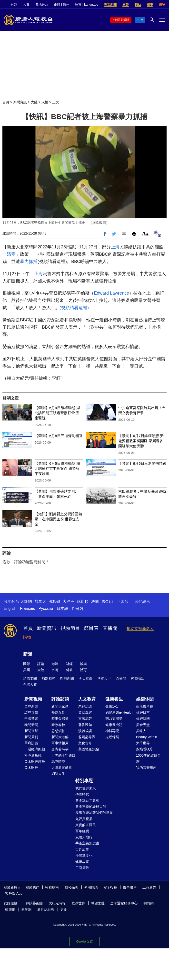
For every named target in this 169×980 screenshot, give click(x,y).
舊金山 (107, 601)
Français (27, 608)
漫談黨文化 (84, 856)
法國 (95, 601)
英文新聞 (110, 4)
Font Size (145, 233)
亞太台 (122, 601)
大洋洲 (69, 601)
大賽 (26, 4)
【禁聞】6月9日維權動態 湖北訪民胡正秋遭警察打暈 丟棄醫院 (57, 413)
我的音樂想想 (146, 768)
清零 (11, 254)
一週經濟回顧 (35, 749)
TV (141, 20)
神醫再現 (112, 731)
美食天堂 (143, 725)
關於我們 (32, 887)
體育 (83, 670)
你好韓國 (143, 718)
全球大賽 (30, 684)
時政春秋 (58, 725)
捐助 (138, 4)
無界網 (26, 910)
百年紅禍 (82, 831)
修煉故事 (82, 862)
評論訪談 (60, 699)
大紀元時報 (57, 903)
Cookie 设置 (84, 941)
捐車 (150, 4)
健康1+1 (112, 706)
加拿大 (40, 601)
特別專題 (84, 781)
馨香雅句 (85, 725)
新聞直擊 (31, 731)
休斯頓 (83, 601)
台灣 (55, 670)
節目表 (91, 628)
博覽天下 (104, 678)
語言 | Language (87, 4)
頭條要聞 (30, 678)
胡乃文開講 (114, 718)
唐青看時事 (60, 749)
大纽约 (26, 601)
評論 (41, 664)
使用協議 (91, 887)
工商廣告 (82, 868)
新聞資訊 (20, 102)
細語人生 (58, 774)
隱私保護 (71, 887)
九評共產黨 (84, 819)
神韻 (14, 4)
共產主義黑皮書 (87, 843)
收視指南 (52, 887)
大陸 (34, 102)
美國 (27, 670)
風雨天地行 (84, 837)
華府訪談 (31, 743)
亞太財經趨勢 (35, 761)
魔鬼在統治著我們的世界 (94, 813)
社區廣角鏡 (33, 755)
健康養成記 (114, 725)
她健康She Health (119, 712)
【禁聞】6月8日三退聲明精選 (59, 436)
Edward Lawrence (111, 293)
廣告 (126, 4)
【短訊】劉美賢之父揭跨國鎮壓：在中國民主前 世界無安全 (58, 519)
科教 (69, 670)
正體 (57, 4)
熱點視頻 (49, 678)
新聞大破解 (60, 737)
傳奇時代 (82, 794)
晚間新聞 (31, 725)
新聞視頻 (33, 699)
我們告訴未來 (86, 788)
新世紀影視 (46, 910)
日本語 (62, 608)
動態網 (10, 910)
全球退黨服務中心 (124, 903)
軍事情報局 (60, 743)
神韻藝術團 (34, 903)
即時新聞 (67, 678)
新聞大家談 (60, 706)
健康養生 (114, 699)
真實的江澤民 (86, 825)
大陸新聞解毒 (62, 768)
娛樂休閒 (145, 699)
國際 (27, 664)
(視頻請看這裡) (74, 308)
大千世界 (143, 743)
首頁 (6, 102)
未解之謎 (85, 706)
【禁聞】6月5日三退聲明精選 (142, 463)
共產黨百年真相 (87, 800)
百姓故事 (82, 849)
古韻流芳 (85, 718)
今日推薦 (86, 678)
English (10, 608)
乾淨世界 (78, 903)
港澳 (55, 664)
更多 (64, 910)
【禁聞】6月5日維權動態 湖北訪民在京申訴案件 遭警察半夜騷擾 (57, 468)
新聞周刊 (31, 737)
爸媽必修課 (87, 737)
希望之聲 (98, 903)
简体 (66, 4)
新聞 (28, 654)
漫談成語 (85, 731)
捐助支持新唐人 (140, 628)
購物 (162, 4)
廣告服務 (130, 887)
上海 (115, 247)
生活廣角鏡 (145, 706)
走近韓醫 (112, 737)
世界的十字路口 (63, 755)
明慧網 (149, 903)
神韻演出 (138, 678)
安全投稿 (110, 887)
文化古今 (85, 743)
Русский (46, 608)
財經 (69, 664)
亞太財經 (31, 768)
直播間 (110, 628)
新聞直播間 (122, 20)
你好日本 (143, 712)
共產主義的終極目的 (91, 806)
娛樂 (83, 664)
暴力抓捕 (29, 262)
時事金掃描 (60, 718)
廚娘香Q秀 (144, 749)
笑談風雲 (85, 712)
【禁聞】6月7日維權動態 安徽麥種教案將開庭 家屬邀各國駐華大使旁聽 (141, 441)
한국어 (78, 608)
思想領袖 (58, 731)
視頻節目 (70, 628)
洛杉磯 (54, 601)
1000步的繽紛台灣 (148, 758)
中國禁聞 (31, 718)
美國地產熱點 (89, 749)
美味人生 (143, 731)
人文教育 (87, 699)
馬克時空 (58, 761)
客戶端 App (14, 893)
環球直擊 (31, 712)
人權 (45, 102)
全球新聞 (31, 706)
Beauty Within (147, 737)
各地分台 (42, 4)
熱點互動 (58, 712)
